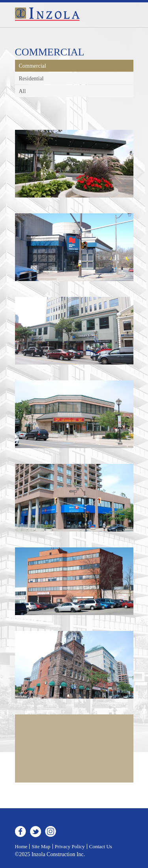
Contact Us (101, 846)
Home (21, 846)
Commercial (33, 66)
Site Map (41, 846)
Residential (31, 79)
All (22, 91)
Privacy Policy (70, 846)
